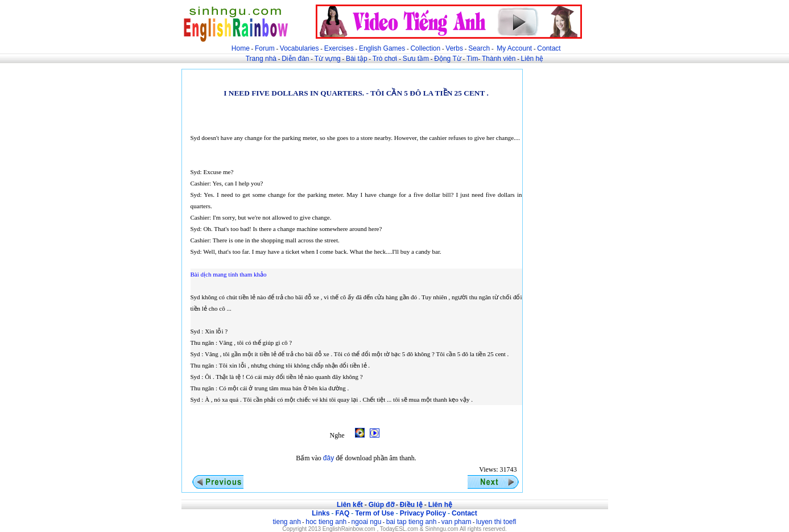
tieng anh (286, 522)
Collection (425, 48)
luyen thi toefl (496, 522)
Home (241, 48)
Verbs (454, 48)
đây (329, 458)
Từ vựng (328, 59)
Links (321, 513)
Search (479, 48)
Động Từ (447, 59)
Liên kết (350, 505)
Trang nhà (261, 59)
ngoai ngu (367, 522)
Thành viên (499, 59)
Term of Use (374, 513)
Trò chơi (386, 59)
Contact (549, 48)
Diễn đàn (295, 59)
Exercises (339, 48)
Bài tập (357, 59)
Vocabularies (300, 48)
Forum (265, 48)
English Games (382, 48)
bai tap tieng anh (412, 522)
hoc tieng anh (326, 522)
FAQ (343, 513)
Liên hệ (532, 59)
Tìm (472, 59)
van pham (457, 522)
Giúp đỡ (381, 505)
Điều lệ (411, 505)
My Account (514, 48)
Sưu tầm (416, 59)
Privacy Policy (423, 513)
